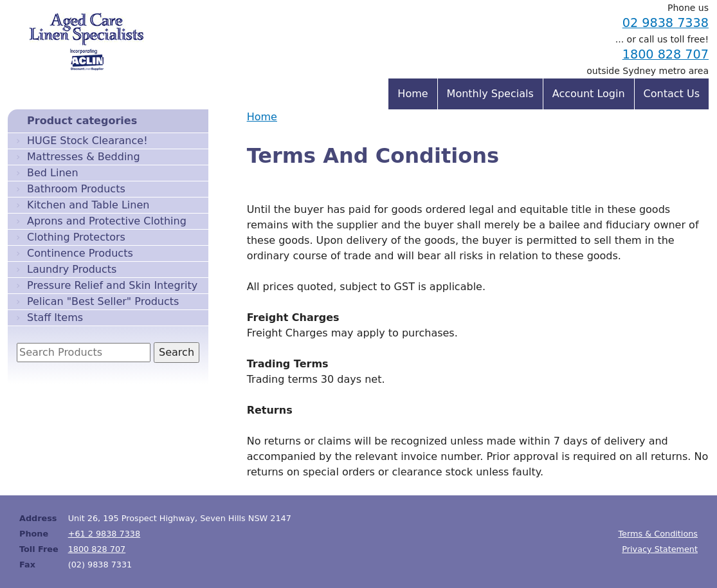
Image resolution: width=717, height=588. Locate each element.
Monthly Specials (490, 94)
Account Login (589, 94)
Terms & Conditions (658, 534)
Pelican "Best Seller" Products (103, 301)
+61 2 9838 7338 (104, 534)
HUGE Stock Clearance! (87, 141)
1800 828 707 (666, 54)
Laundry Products (72, 269)
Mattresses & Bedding (84, 157)
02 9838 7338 (666, 23)
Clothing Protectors (76, 237)
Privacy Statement (660, 549)
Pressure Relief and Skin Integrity (112, 285)
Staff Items (55, 317)
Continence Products (80, 253)
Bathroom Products (76, 189)
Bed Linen (53, 173)
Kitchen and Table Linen (88, 205)
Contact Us (672, 94)
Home (262, 117)
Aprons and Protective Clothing (107, 221)
